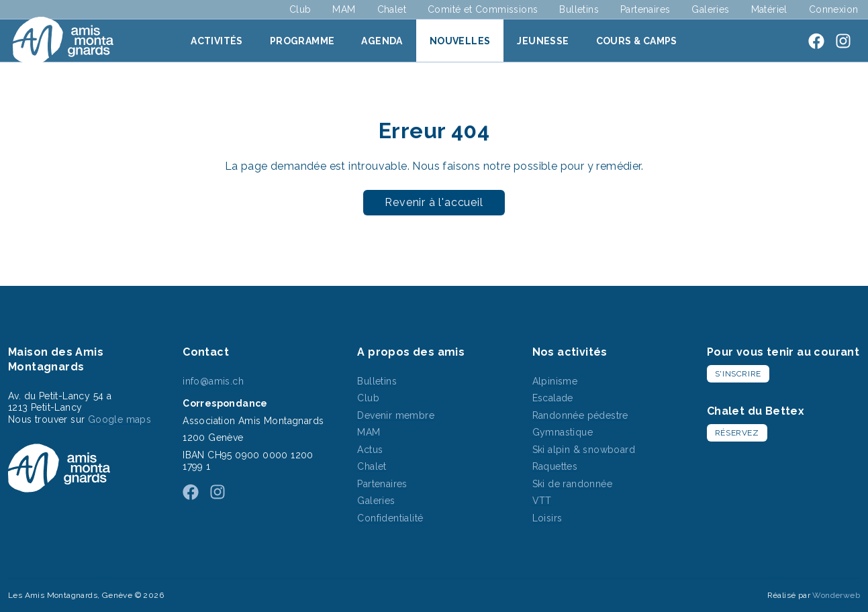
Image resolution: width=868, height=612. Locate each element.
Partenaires (645, 9)
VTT (542, 501)
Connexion (834, 9)
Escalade (553, 398)
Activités (217, 41)
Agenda (382, 41)
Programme (302, 41)
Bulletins (579, 9)
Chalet (392, 9)
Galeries (710, 9)
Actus (370, 450)
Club (300, 9)
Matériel (769, 9)
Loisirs (547, 518)
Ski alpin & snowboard (584, 450)
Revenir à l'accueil (434, 202)
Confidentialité (390, 518)
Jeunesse (543, 41)
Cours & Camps (637, 41)
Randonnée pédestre (580, 415)
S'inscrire (738, 374)
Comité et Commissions (483, 9)
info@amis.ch (213, 381)
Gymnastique (563, 432)
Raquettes (555, 466)
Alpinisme (555, 381)
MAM (344, 9)
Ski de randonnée (572, 484)
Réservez (737, 433)
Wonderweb (836, 595)
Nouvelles (460, 41)
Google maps (119, 419)
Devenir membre (396, 415)
